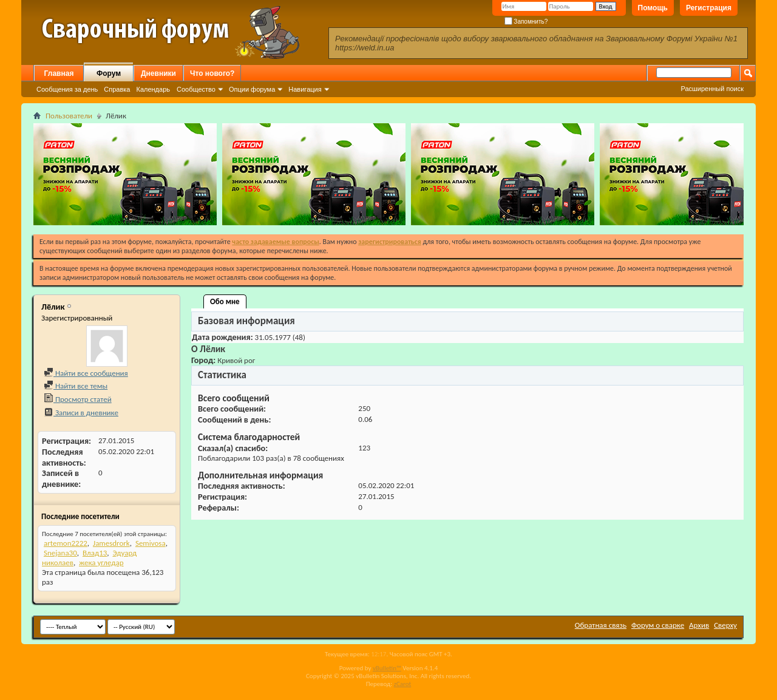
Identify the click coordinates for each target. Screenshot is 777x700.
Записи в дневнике (81, 413)
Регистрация (709, 8)
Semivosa (151, 543)
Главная (59, 73)
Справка (117, 89)
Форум (109, 73)
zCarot (403, 684)
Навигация (305, 89)
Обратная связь (601, 625)
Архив (699, 625)
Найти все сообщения (86, 373)
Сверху (725, 625)
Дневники (158, 73)
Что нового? (212, 73)
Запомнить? (526, 22)
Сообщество (196, 89)
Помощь (653, 8)
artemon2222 (66, 543)
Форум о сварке (658, 625)
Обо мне (225, 301)
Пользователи (69, 116)
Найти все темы (76, 386)
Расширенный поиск (712, 89)
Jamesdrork (111, 543)
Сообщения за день (67, 89)
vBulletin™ (387, 668)
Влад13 (95, 553)
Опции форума (252, 89)
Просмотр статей (78, 399)
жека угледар (101, 562)
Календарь (153, 89)
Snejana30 (60, 553)
